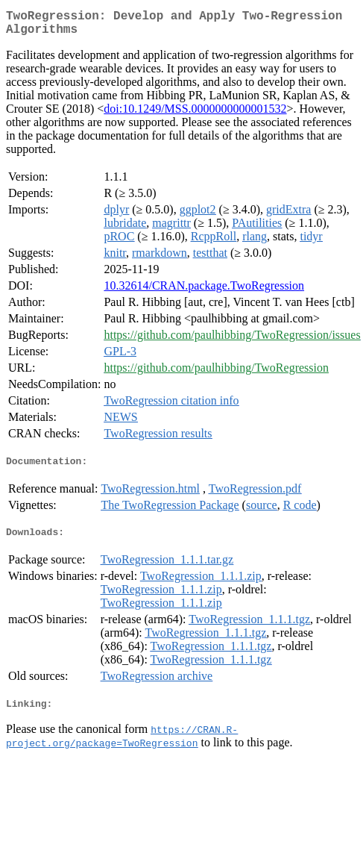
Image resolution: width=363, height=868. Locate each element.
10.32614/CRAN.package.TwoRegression (204, 291)
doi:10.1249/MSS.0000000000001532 (195, 115)
